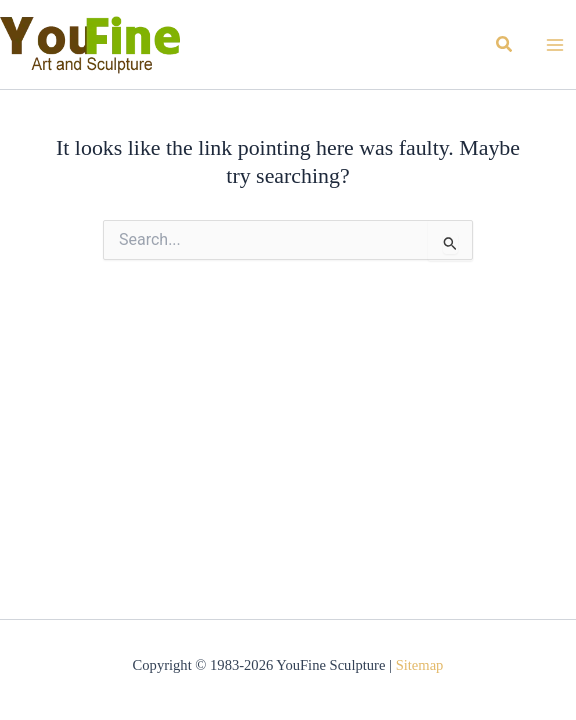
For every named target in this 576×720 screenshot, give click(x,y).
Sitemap (420, 665)
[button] (505, 45)
